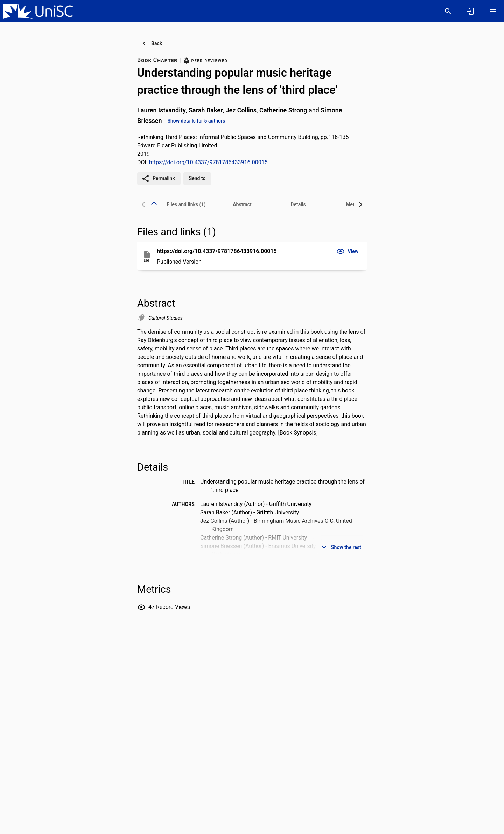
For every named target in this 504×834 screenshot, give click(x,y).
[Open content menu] (493, 11)
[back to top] (154, 204)
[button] (347, 251)
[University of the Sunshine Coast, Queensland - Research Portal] (38, 11)
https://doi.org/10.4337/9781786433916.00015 (208, 162)
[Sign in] (470, 11)
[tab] (186, 204)
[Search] (448, 11)
